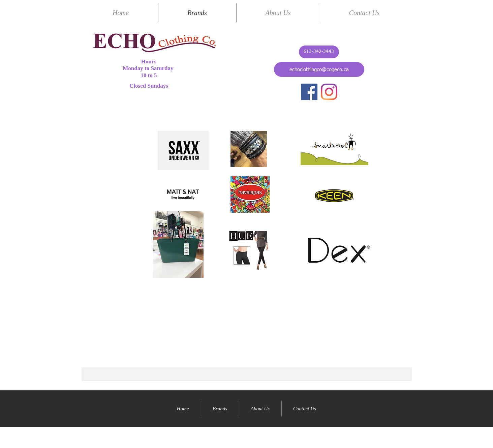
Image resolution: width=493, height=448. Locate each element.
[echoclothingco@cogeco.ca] (319, 69)
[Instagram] (329, 92)
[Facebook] (309, 92)
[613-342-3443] (319, 52)
